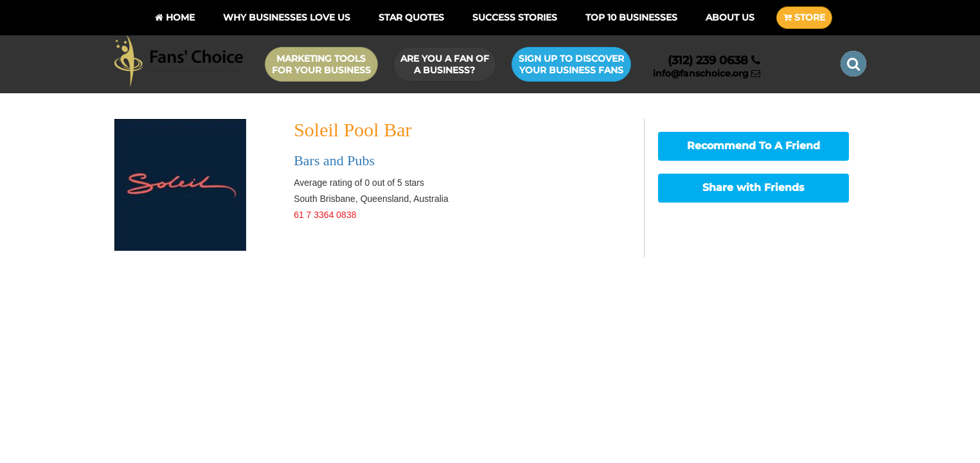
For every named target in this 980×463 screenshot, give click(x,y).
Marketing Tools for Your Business (321, 64)
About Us (730, 17)
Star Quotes (411, 17)
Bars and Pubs (334, 160)
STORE (804, 17)
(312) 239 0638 (714, 60)
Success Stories (515, 17)
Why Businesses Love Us (287, 17)
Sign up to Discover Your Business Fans (571, 64)
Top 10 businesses (631, 17)
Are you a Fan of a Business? (445, 64)
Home (175, 17)
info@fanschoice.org (707, 73)
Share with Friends (753, 187)
